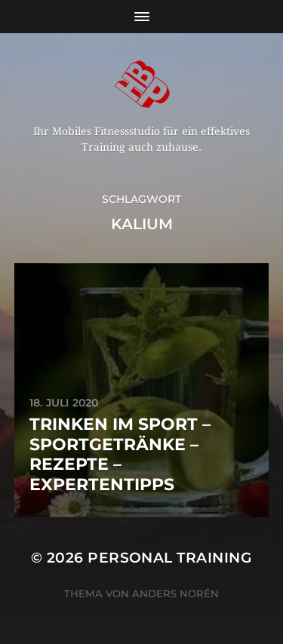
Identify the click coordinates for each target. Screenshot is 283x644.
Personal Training (170, 558)
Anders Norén (175, 593)
